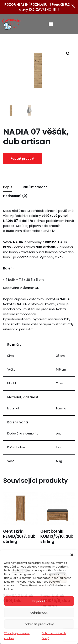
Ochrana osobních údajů (54, 636)
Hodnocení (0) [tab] (15, 196)
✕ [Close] (74, 7)
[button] (72, 555)
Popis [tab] (8, 187)
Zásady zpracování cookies (17, 636)
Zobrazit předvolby (39, 624)
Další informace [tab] (35, 187)
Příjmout (39, 601)
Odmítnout (39, 613)
